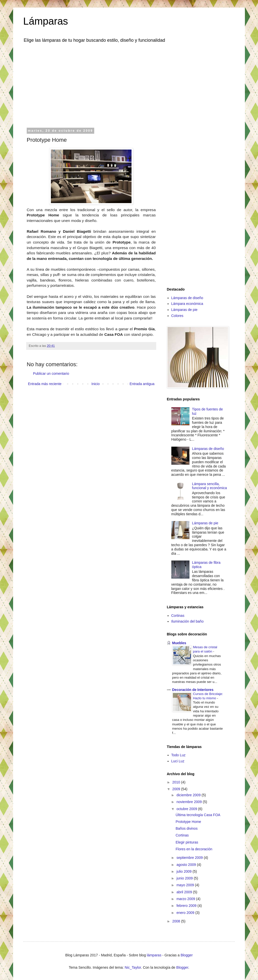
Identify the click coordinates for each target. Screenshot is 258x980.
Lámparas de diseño (187, 298)
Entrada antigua (142, 384)
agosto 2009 (187, 865)
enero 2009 (186, 913)
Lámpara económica (187, 304)
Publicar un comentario (51, 374)
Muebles (179, 643)
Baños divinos (187, 828)
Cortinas (178, 616)
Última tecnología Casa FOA (198, 815)
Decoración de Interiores (193, 690)
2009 (177, 789)
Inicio (96, 384)
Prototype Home (188, 822)
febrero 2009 (187, 906)
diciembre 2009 (189, 795)
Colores (177, 316)
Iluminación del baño (187, 621)
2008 (177, 921)
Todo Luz (179, 755)
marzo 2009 (186, 899)
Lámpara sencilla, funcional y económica (209, 486)
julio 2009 (184, 871)
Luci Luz (178, 761)
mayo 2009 (186, 885)
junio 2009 (185, 878)
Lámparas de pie (184, 310)
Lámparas (46, 21)
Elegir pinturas (187, 842)
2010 (177, 782)
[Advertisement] (129, 85)
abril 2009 (185, 892)
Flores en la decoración (194, 849)
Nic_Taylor (133, 967)
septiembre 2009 (190, 858)
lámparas (154, 955)
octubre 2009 (187, 809)
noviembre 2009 (189, 802)
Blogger (187, 955)
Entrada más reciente (45, 384)
